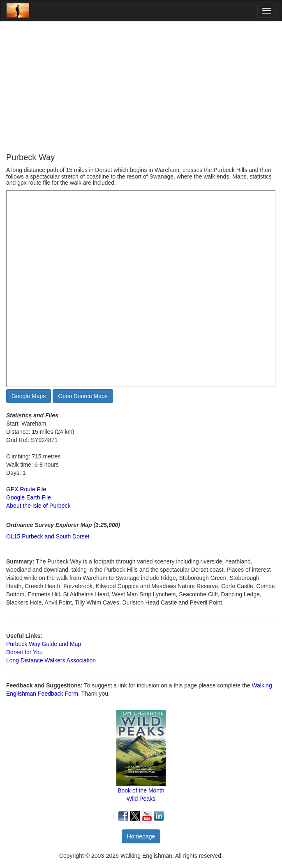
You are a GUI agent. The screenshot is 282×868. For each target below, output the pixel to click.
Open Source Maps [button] (83, 396)
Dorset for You (24, 652)
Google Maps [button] (29, 396)
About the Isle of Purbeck (38, 506)
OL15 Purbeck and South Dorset (48, 536)
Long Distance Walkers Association (51, 660)
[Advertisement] (141, 87)
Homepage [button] (141, 836)
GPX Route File (26, 489)
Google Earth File (29, 497)
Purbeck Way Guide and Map (44, 644)
